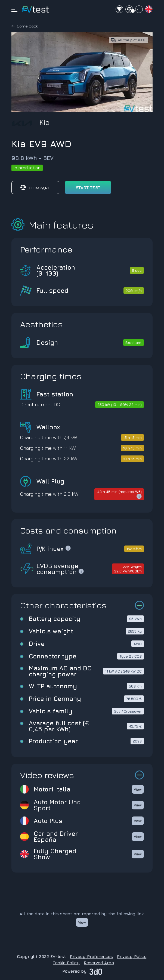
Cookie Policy (66, 963)
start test (88, 187)
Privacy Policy (132, 956)
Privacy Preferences (91, 956)
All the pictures (131, 40)
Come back (27, 26)
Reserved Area (99, 963)
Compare (35, 187)
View (138, 789)
